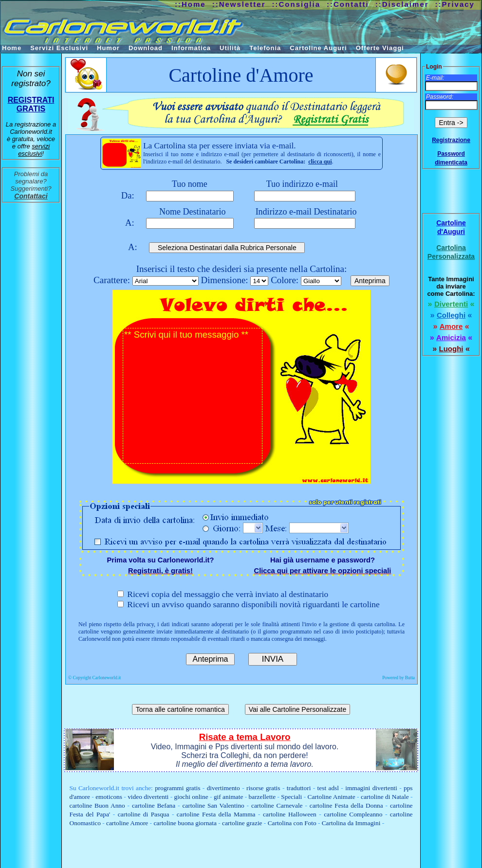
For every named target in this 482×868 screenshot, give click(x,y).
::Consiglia (297, 4)
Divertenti (451, 304)
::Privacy (455, 4)
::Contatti (348, 4)
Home (12, 48)
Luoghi (451, 349)
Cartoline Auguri (318, 48)
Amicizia (451, 337)
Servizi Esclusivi (59, 48)
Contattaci (31, 196)
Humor (108, 48)
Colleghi (451, 315)
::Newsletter (239, 4)
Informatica (191, 48)
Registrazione (451, 140)
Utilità (230, 48)
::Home (190, 4)
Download (146, 48)
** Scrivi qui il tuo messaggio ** (193, 396)
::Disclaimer (402, 4)
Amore (451, 326)
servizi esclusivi (34, 150)
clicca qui (320, 162)
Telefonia (265, 48)
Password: (440, 97)
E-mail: (435, 78)
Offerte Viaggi (380, 48)
